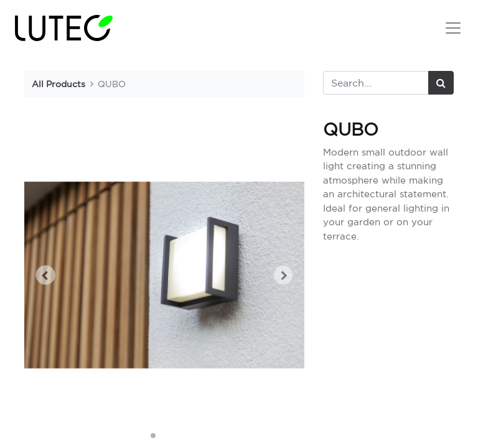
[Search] (441, 83)
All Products (59, 84)
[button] (45, 275)
